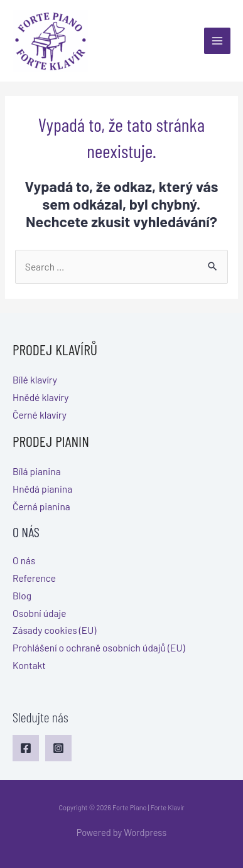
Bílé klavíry (35, 379)
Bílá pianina (37, 471)
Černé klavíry (40, 415)
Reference (34, 578)
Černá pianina (41, 506)
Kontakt (29, 665)
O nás (24, 560)
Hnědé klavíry (41, 397)
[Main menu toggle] (217, 41)
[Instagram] (58, 748)
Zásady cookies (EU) (54, 630)
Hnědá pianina (42, 489)
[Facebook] (26, 748)
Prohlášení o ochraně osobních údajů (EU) (99, 647)
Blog (22, 595)
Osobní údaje (40, 613)
